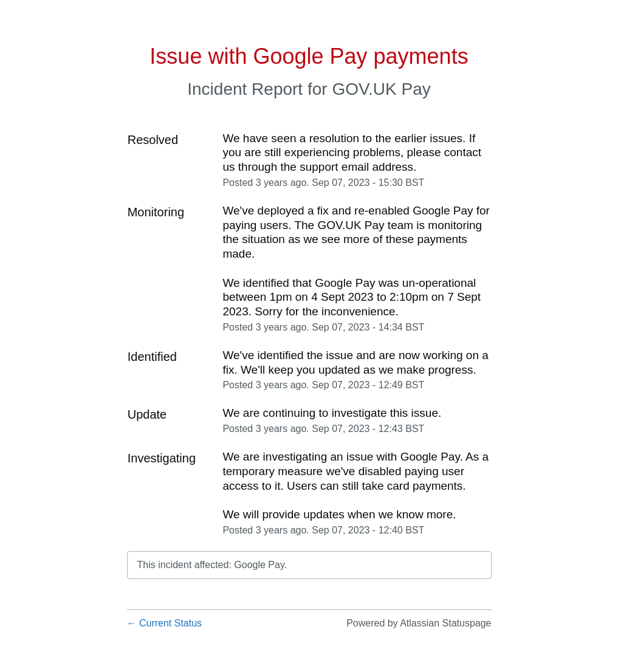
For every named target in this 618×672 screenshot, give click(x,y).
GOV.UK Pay (381, 89)
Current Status (165, 623)
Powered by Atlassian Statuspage (419, 623)
